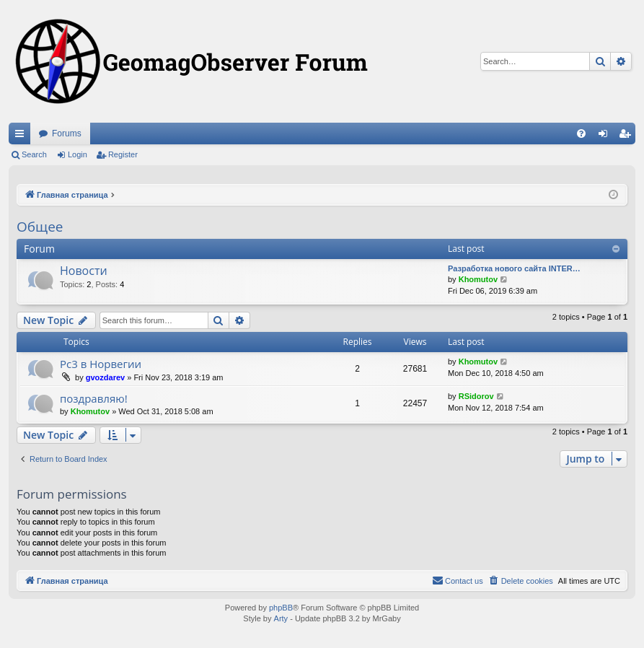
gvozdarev (105, 377)
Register (123, 154)
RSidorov (476, 396)
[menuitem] (581, 133)
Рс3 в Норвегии (101, 364)
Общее (40, 227)
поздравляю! (94, 398)
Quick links (22, 136)
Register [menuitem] (628, 136)
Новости (84, 271)
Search (34, 154)
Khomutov (478, 279)
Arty (281, 618)
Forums (67, 133)
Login (78, 154)
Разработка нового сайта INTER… (514, 268)
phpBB (281, 608)
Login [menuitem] (606, 136)
